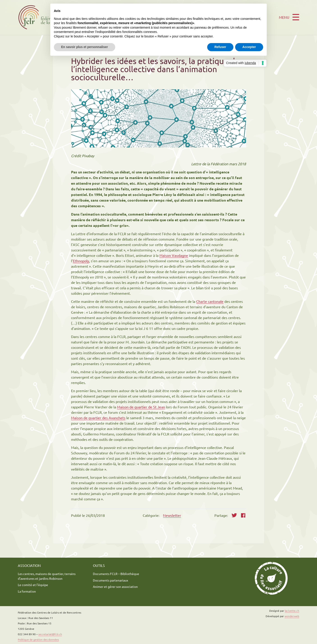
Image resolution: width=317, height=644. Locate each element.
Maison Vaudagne (174, 255)
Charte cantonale (210, 301)
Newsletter (172, 515)
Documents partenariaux (110, 580)
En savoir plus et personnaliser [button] (85, 47)
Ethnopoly (81, 261)
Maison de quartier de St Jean (141, 407)
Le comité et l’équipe (33, 585)
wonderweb (292, 616)
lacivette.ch (292, 611)
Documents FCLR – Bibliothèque (116, 574)
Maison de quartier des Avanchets (98, 418)
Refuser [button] (220, 47)
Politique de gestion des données (38, 639)
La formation (27, 591)
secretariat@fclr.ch (50, 634)
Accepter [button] (249, 47)
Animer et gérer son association (115, 586)
